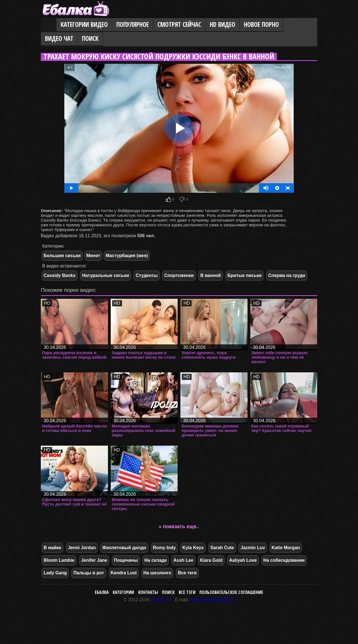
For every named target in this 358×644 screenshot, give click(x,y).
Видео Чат (59, 38)
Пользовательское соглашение (231, 592)
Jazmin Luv (253, 548)
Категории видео (84, 24)
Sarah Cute (222, 548)
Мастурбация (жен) (127, 256)
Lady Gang (55, 573)
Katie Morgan (286, 548)
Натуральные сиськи (105, 275)
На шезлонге (157, 573)
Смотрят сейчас (179, 24)
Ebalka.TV (161, 600)
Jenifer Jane (94, 560)
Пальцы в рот (89, 573)
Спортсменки (179, 275)
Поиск (90, 38)
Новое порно (261, 24)
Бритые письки (244, 275)
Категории (123, 592)
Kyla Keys (193, 548)
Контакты (148, 592)
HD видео (222, 24)
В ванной (210, 275)
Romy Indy (164, 548)
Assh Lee (183, 560)
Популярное (133, 24)
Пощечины (126, 560)
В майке (52, 548)
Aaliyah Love (243, 560)
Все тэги (187, 592)
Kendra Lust (124, 573)
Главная (49, 25)
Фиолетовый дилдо (124, 548)
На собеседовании (284, 560)
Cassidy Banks (60, 275)
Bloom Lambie (59, 560)
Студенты (147, 275)
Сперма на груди (287, 275)
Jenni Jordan (82, 548)
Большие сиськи (62, 256)
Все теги (187, 573)
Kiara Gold (211, 560)
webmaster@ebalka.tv (212, 600)
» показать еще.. (179, 527)
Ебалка (102, 592)
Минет (93, 256)
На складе (156, 560)
